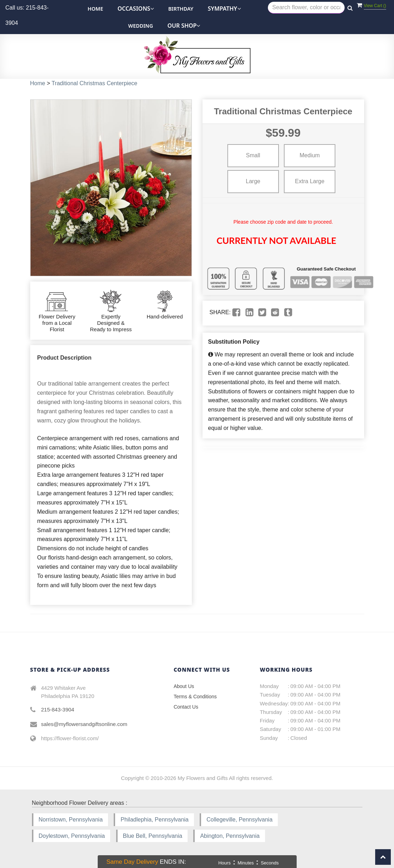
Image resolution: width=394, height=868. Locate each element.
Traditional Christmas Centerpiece (94, 83)
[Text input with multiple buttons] (306, 8)
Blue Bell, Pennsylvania (153, 836)
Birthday (181, 9)
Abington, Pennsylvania (230, 836)
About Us (184, 686)
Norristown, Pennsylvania (71, 820)
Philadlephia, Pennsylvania (154, 820)
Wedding (141, 26)
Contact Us (186, 707)
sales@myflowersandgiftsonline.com (84, 724)
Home (96, 9)
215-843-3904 (58, 709)
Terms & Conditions (195, 697)
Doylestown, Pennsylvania (72, 836)
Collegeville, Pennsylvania (239, 820)
